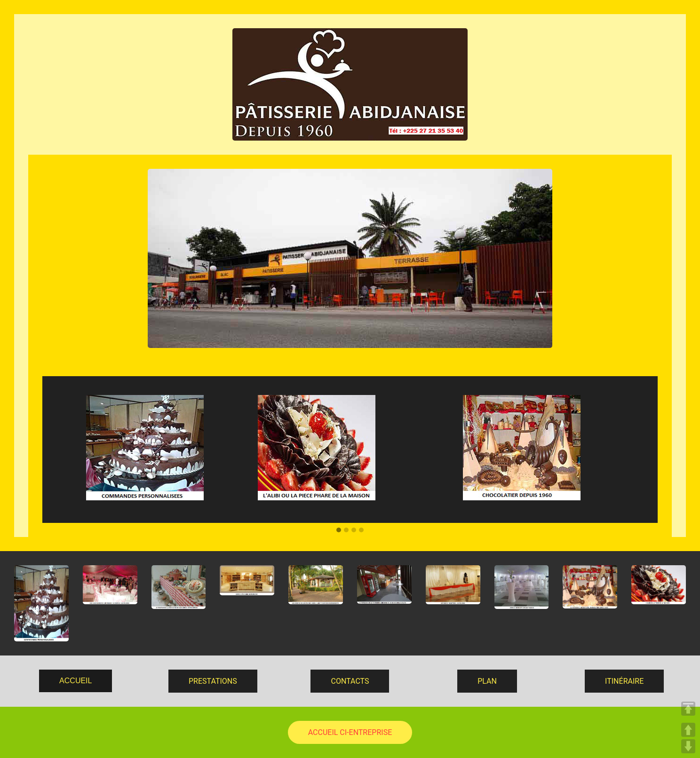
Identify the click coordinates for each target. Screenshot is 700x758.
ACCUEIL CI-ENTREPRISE (350, 732)
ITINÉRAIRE (624, 681)
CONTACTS (350, 681)
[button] (339, 530)
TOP (688, 709)
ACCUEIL (76, 681)
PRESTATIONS (213, 681)
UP (688, 730)
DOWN (688, 746)
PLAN (487, 681)
